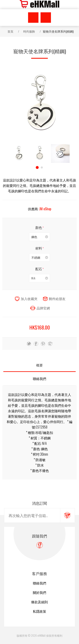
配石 (39, 269)
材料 (39, 248)
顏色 (39, 227)
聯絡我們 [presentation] (39, 379)
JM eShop (45, 209)
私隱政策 (39, 611)
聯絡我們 (39, 583)
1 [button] (37, 167)
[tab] (39, 365)
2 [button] (42, 167)
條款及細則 (39, 602)
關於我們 (39, 592)
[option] (19, 153)
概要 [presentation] (39, 365)
